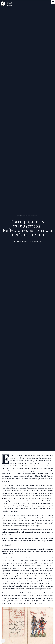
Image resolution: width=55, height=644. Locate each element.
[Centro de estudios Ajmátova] (8, 4)
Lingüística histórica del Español (27, 216)
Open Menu (53, 2)
